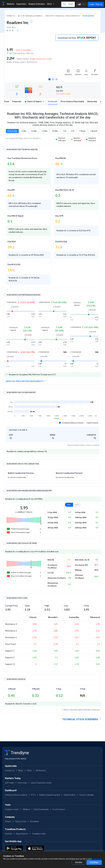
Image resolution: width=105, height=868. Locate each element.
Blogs (21, 770)
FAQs (29, 770)
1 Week (82, 131)
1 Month (94, 131)
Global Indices (70, 795)
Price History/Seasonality (72, 102)
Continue (94, 862)
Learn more (97, 859)
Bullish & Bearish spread (50, 795)
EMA (77, 505)
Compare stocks (12, 809)
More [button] (51, 4)
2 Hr (73, 131)
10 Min (34, 131)
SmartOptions (22, 834)
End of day (12, 131)
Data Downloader (41, 809)
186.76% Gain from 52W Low (21, 53)
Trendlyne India (39, 834)
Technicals (53, 102)
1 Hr (64, 131)
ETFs (33, 795)
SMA (69, 505)
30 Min (55, 131)
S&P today (9, 783)
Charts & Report (33, 102)
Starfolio (9, 834)
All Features (41, 770)
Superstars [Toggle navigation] (21, 4)
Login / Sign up (96, 4)
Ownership (92, 102)
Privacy (8, 821)
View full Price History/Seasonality (25, 381)
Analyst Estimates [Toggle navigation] (37, 4)
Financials (17, 102)
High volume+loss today (41, 59)
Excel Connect (59, 809)
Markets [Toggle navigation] (11, 4)
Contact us (10, 770)
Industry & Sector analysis (16, 795)
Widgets (26, 809)
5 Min (24, 131)
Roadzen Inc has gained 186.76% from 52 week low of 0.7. (31, 375)
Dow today (22, 783)
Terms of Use (21, 821)
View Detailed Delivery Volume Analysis (83, 445)
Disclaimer (35, 821)
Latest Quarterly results (41, 783)
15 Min (44, 131)
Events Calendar (87, 795)
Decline (79, 862)
